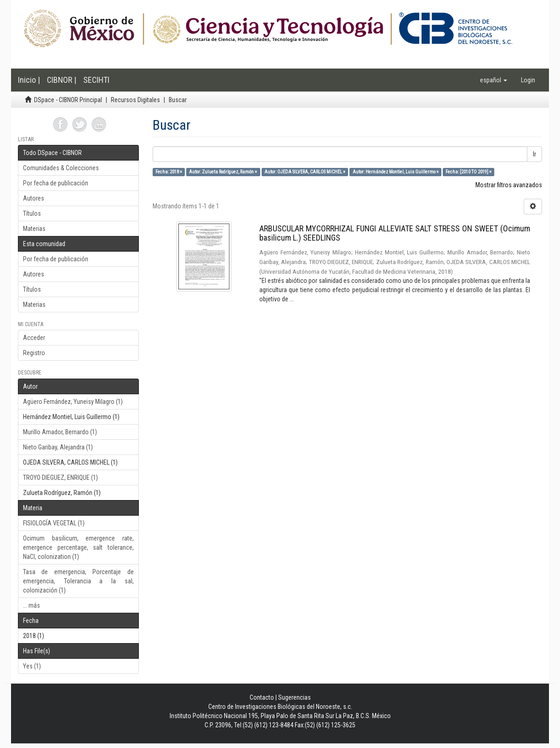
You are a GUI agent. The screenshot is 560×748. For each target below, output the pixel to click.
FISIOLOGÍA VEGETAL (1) (54, 523)
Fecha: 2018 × (169, 172)
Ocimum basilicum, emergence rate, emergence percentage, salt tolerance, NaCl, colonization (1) (78, 547)
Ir (534, 154)
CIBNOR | (62, 80)
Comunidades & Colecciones (61, 168)
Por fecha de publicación (56, 183)
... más (31, 605)
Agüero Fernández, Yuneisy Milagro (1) (73, 402)
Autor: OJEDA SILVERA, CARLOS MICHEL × (305, 172)
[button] (494, 80)
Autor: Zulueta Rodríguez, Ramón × (223, 172)
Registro (34, 353)
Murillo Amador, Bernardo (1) (60, 432)
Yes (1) (32, 666)
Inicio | (29, 80)
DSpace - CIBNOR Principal (68, 100)
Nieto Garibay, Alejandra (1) (58, 447)
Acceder (34, 338)
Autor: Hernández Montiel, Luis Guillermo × (396, 172)
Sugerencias (294, 697)
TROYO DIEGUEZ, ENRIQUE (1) (60, 478)
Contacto (262, 697)
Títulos (32, 213)
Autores (34, 198)
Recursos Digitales (135, 100)
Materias (34, 229)
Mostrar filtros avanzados (509, 185)
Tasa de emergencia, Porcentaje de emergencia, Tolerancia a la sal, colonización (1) (78, 581)
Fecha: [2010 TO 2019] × (469, 172)
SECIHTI (96, 80)
